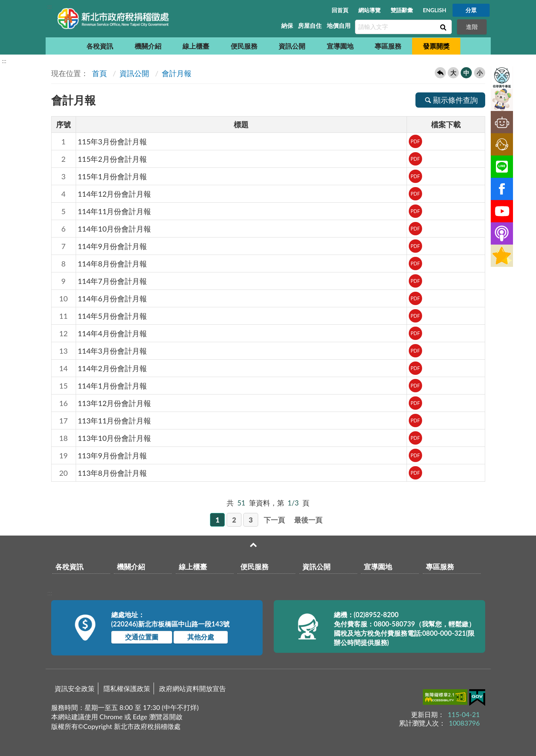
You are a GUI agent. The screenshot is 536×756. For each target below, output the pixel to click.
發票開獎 (436, 46)
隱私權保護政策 (127, 688)
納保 (287, 25)
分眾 (471, 10)
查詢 (443, 27)
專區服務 (388, 46)
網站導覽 (369, 10)
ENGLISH (435, 10)
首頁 (98, 73)
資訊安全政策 (75, 688)
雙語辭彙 (402, 10)
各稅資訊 (100, 46)
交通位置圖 (142, 637)
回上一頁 (440, 73)
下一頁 (274, 520)
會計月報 (177, 73)
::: (50, 6)
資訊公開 (292, 46)
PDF (415, 141)
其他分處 (201, 637)
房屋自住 (310, 25)
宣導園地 (340, 46)
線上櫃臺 (196, 46)
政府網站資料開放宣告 (193, 688)
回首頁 (340, 10)
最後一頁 (308, 520)
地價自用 (339, 25)
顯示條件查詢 (450, 100)
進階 (472, 27)
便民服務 (244, 46)
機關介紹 (148, 46)
